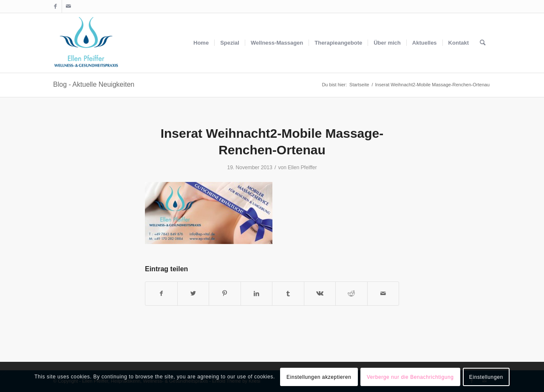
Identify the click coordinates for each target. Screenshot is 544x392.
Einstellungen (486, 377)
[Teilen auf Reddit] (351, 294)
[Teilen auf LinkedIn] (257, 294)
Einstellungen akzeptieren (319, 377)
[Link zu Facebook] (55, 6)
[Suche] (483, 43)
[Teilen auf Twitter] (193, 294)
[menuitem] (201, 43)
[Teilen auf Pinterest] (225, 294)
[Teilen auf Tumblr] (288, 294)
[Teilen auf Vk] (320, 294)
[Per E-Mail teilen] (383, 294)
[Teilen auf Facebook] (161, 294)
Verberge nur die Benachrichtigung (410, 377)
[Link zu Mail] (68, 6)
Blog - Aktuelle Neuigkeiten (94, 84)
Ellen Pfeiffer (302, 168)
